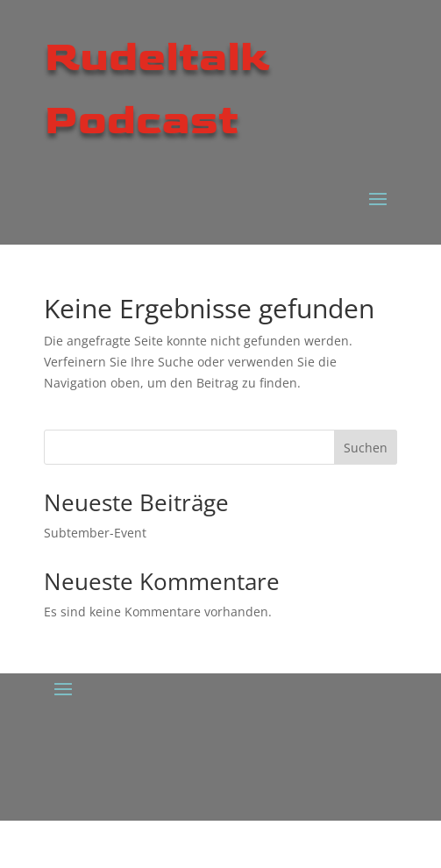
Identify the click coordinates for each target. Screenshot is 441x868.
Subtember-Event (95, 533)
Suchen (366, 448)
